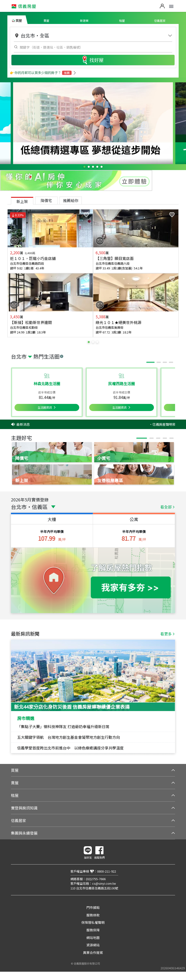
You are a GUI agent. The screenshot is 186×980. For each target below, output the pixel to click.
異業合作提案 (93, 952)
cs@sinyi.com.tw (104, 883)
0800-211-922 (107, 871)
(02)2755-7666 (96, 879)
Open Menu (171, 6)
